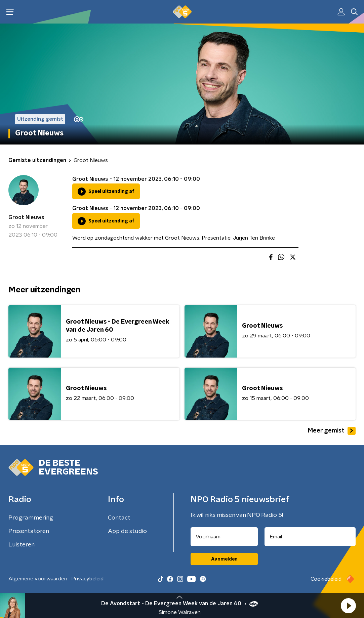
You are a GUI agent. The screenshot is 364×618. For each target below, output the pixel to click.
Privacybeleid (87, 579)
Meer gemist (332, 431)
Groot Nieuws (26, 217)
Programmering (31, 518)
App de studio (127, 531)
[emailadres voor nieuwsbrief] (310, 537)
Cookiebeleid (326, 579)
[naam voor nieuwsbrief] (224, 537)
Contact (119, 518)
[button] (348, 606)
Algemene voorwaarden (38, 579)
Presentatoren (29, 531)
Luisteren (22, 545)
